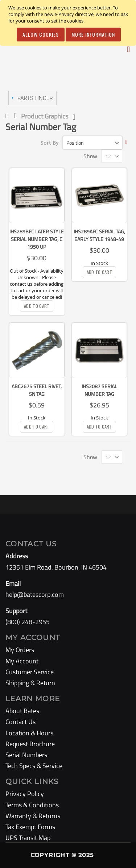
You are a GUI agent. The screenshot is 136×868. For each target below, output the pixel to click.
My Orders (20, 650)
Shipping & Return (30, 683)
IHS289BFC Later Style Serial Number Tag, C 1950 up (37, 239)
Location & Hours (29, 733)
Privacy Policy (25, 794)
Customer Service (30, 672)
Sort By (50, 143)
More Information (93, 34)
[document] (69, 23)
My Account (22, 661)
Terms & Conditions (32, 805)
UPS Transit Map (28, 838)
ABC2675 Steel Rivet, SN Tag (37, 390)
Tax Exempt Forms (30, 827)
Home (8, 116)
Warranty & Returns (33, 816)
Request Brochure (30, 744)
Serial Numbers (26, 755)
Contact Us (20, 722)
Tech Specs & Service (34, 766)
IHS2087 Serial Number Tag (99, 390)
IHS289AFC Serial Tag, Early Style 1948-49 (99, 235)
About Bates (22, 711)
